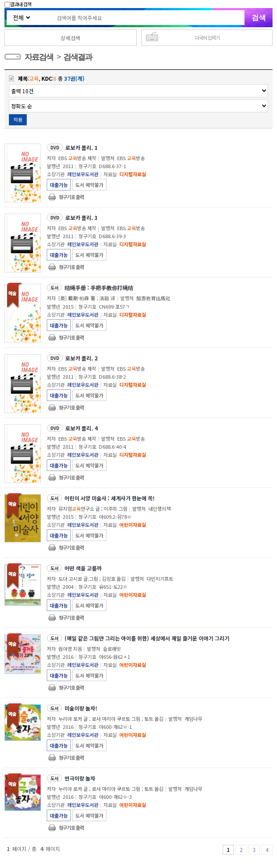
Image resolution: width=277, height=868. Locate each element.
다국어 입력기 (207, 37)
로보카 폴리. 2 (81, 358)
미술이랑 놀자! (81, 708)
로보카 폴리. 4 (81, 428)
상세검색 (70, 38)
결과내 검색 (18, 4)
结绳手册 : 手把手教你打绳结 (99, 287)
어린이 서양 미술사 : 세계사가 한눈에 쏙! (110, 498)
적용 (18, 120)
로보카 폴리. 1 (81, 147)
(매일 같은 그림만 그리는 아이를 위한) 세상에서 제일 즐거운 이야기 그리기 (147, 638)
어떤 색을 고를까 (83, 568)
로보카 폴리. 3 (81, 217)
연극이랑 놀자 (80, 778)
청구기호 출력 (71, 197)
